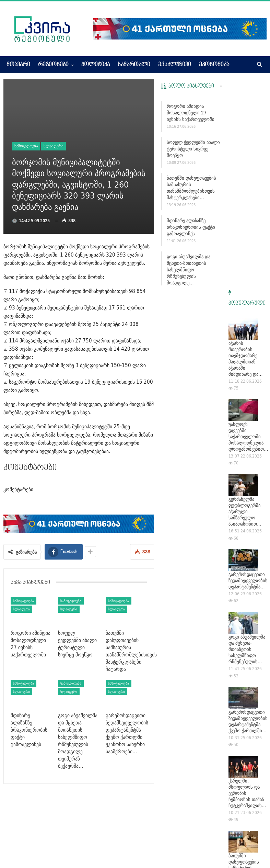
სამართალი (134, 65)
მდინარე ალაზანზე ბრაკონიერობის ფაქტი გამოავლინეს (191, 227)
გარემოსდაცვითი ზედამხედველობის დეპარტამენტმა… (248, 374)
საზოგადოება (26, 146)
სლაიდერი (54, 146)
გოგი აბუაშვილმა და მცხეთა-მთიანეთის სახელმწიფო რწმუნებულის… (247, 443)
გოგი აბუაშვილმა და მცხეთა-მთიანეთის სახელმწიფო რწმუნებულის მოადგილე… (189, 270)
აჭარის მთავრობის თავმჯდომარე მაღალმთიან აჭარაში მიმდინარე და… (246, 153)
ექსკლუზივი (175, 65)
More (205, 65)
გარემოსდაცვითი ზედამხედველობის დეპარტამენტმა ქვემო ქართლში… (248, 515)
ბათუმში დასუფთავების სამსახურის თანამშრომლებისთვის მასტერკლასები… (191, 188)
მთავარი (18, 65)
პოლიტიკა (96, 65)
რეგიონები (53, 65)
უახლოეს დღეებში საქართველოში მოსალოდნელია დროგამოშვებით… (248, 230)
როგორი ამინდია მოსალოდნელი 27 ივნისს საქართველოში (191, 113)
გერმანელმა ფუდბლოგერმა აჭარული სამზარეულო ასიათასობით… (245, 305)
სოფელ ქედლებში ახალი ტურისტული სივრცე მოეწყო (193, 149)
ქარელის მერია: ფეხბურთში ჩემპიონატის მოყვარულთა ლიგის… (245, 731)
